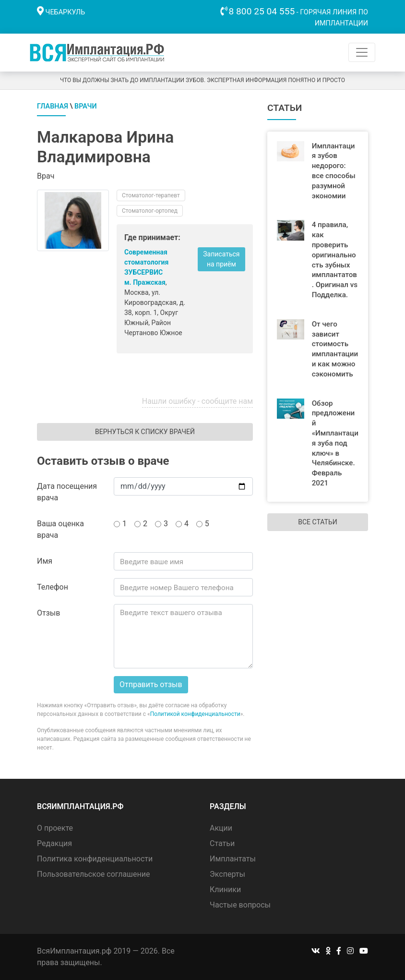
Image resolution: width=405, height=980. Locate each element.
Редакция (54, 843)
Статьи (222, 843)
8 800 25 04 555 (262, 11)
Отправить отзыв (151, 684)
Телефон (53, 587)
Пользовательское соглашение (94, 874)
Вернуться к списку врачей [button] (145, 432)
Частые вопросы (240, 905)
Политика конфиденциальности (95, 859)
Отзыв (48, 613)
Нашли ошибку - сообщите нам (197, 401)
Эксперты (227, 874)
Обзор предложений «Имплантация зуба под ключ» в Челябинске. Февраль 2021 (335, 443)
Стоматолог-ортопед (150, 211)
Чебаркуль (66, 12)
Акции (221, 828)
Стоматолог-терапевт (151, 195)
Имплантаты (233, 859)
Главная (53, 106)
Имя (45, 561)
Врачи (86, 106)
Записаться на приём (221, 259)
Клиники (225, 889)
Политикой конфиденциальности (195, 714)
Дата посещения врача (67, 492)
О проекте (55, 828)
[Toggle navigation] (362, 52)
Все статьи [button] (317, 522)
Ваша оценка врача (60, 529)
